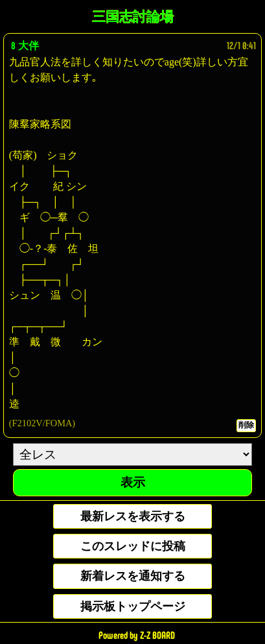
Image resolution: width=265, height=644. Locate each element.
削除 (246, 425)
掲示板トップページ (133, 606)
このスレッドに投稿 (133, 546)
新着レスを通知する (133, 576)
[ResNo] (132, 454)
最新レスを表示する (133, 516)
